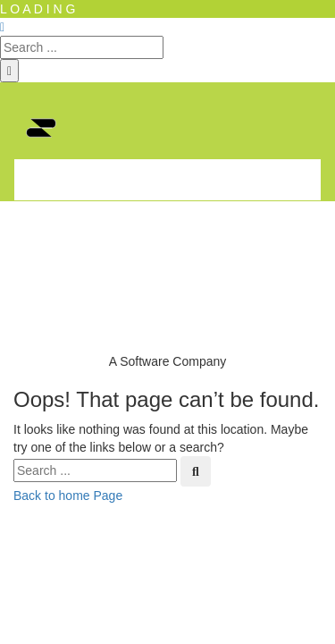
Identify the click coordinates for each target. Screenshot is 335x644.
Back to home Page (68, 496)
